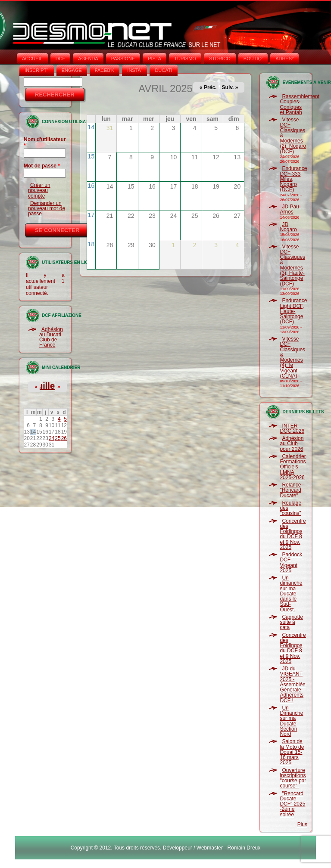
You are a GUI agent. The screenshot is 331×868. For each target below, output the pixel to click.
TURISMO (185, 59)
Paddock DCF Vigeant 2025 (291, 563)
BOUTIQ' (253, 59)
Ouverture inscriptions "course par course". (293, 778)
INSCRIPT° (37, 70)
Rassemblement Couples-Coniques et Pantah (300, 104)
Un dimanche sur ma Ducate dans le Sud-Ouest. (291, 594)
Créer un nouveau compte (39, 191)
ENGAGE (72, 70)
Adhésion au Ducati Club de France (51, 337)
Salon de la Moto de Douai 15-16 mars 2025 (292, 752)
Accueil (32, 59)
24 (52, 438)
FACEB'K (105, 70)
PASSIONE (123, 59)
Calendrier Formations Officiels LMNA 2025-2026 (293, 467)
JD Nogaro (288, 227)
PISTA (155, 59)
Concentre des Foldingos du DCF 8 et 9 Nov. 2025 (293, 534)
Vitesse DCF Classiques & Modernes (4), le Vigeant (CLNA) (292, 357)
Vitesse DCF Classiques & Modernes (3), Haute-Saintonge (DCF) (292, 265)
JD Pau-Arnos (290, 209)
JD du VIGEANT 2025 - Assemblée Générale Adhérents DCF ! (292, 685)
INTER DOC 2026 (292, 428)
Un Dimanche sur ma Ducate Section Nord (291, 721)
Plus (302, 825)
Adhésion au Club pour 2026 (292, 444)
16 (91, 186)
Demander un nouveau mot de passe (47, 209)
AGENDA (88, 59)
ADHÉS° (284, 59)
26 (64, 438)
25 (58, 438)
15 (91, 156)
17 (91, 215)
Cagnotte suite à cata (291, 622)
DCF (61, 59)
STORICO (220, 59)
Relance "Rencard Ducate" (290, 490)
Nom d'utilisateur (45, 143)
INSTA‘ (134, 70)
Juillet (45, 386)
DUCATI (163, 70)
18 (91, 244)
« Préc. (208, 87)
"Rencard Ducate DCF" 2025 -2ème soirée (292, 804)
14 (91, 127)
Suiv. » (230, 87)
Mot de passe (42, 166)
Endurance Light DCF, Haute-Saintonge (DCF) (293, 311)
